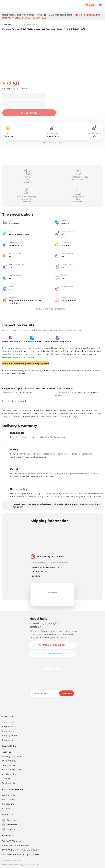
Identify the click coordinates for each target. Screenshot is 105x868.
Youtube (9, 827)
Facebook (9, 818)
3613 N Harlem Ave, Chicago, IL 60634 (21, 852)
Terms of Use (9, 763)
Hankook (43, 15)
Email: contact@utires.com (16, 843)
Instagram (10, 823)
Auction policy (9, 793)
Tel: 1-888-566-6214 (11, 839)
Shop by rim (8, 738)
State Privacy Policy (12, 767)
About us (7, 750)
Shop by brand (26, 15)
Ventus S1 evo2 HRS (62, 15)
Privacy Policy (9, 759)
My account (8, 802)
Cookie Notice (9, 772)
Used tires (9, 15)
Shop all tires (9, 720)
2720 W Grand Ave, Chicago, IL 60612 (20, 848)
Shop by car (8, 729)
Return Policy (9, 797)
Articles (6, 776)
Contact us (8, 806)
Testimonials (8, 781)
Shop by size (8, 724)
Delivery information (12, 754)
